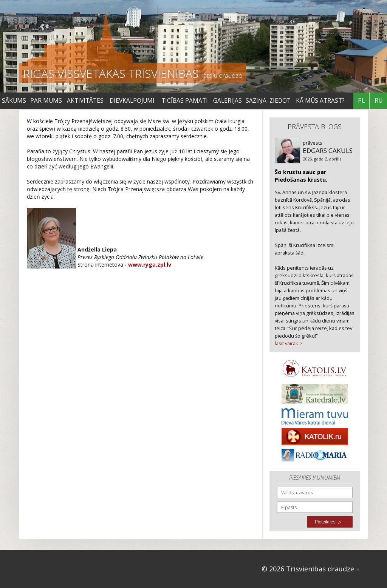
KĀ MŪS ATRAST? (320, 101)
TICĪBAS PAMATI (185, 101)
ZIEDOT (280, 101)
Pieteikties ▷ (328, 522)
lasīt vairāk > (289, 343)
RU (378, 101)
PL (361, 101)
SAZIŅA (256, 101)
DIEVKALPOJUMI (132, 101)
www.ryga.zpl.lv (150, 265)
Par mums (46, 101)
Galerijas (228, 101)
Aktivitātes (85, 101)
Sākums (14, 101)
